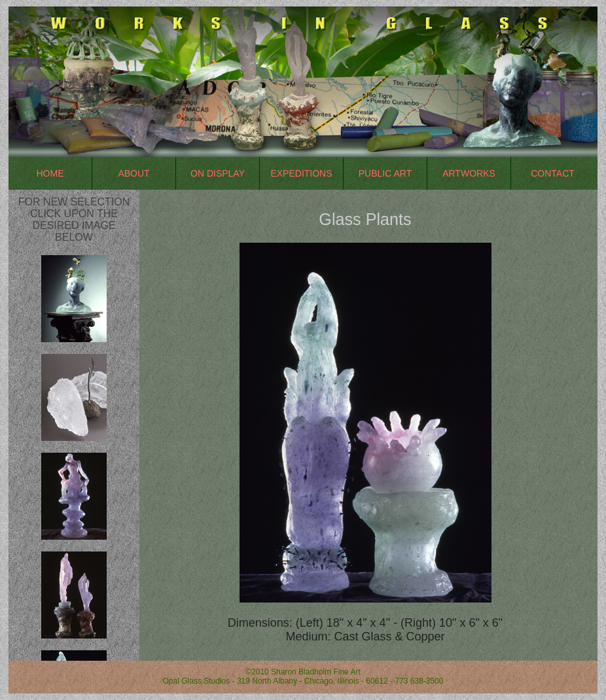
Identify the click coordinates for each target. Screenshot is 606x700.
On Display (218, 173)
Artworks (469, 173)
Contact (553, 173)
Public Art (385, 173)
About (134, 173)
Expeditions (301, 173)
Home (50, 173)
